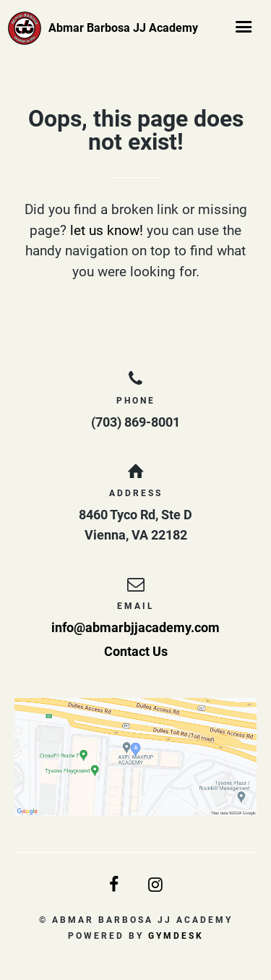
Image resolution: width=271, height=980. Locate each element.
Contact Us (136, 651)
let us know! (107, 230)
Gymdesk (176, 936)
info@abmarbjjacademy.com (135, 627)
